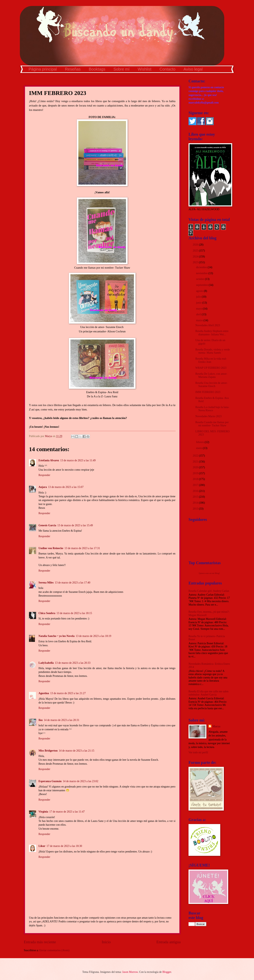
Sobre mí (122, 69)
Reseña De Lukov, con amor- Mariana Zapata (211, 375)
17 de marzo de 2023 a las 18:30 (64, 846)
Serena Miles (46, 583)
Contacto (167, 69)
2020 (196, 467)
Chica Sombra (47, 613)
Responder (44, 475)
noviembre (202, 273)
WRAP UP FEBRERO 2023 (211, 368)
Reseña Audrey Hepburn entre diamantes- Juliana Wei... (212, 333)
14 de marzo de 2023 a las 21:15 (76, 751)
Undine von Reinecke (51, 548)
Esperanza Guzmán (50, 781)
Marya (216, 726)
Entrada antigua (168, 942)
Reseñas (73, 69)
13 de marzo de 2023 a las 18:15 (74, 613)
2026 (196, 245)
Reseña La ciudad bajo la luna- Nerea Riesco (212, 409)
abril (199, 314)
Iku (41, 720)
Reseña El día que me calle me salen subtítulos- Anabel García (208, 693)
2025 (196, 251)
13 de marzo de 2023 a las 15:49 (75, 525)
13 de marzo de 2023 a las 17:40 (73, 583)
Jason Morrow (130, 972)
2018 (196, 479)
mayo (199, 309)
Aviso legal (193, 69)
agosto (200, 291)
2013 (196, 509)
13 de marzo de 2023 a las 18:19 (94, 636)
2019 (196, 473)
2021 (196, 462)
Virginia (43, 812)
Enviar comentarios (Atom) (54, 950)
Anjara (43, 487)
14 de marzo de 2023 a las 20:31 (62, 720)
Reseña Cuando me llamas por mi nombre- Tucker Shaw (212, 424)
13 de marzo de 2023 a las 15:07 (66, 487)
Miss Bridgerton (48, 751)
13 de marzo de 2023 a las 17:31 (82, 548)
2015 (196, 497)
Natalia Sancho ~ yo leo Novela (57, 636)
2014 (196, 503)
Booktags (97, 69)
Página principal (43, 69)
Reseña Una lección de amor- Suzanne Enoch (211, 385)
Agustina (44, 693)
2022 (196, 456)
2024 (196, 257)
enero (199, 448)
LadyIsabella (46, 663)
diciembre (202, 267)
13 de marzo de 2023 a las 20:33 (73, 663)
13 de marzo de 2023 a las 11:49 (78, 460)
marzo (200, 320)
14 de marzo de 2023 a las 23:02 (80, 781)
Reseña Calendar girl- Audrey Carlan (209, 591)
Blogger (167, 972)
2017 (196, 485)
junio (199, 303)
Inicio (106, 942)
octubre (201, 279)
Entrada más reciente (40, 942)
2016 (196, 491)
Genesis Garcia (47, 525)
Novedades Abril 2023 (208, 325)
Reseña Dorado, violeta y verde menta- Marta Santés (213, 351)
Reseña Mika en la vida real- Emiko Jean (211, 360)
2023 (196, 262)
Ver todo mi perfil (198, 752)
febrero (200, 442)
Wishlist (145, 69)
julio (199, 297)
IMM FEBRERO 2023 (208, 392)
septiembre (202, 285)
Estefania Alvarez (49, 460)
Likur (42, 846)
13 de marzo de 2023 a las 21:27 (68, 693)
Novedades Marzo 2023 (208, 416)
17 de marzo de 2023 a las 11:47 (67, 812)
